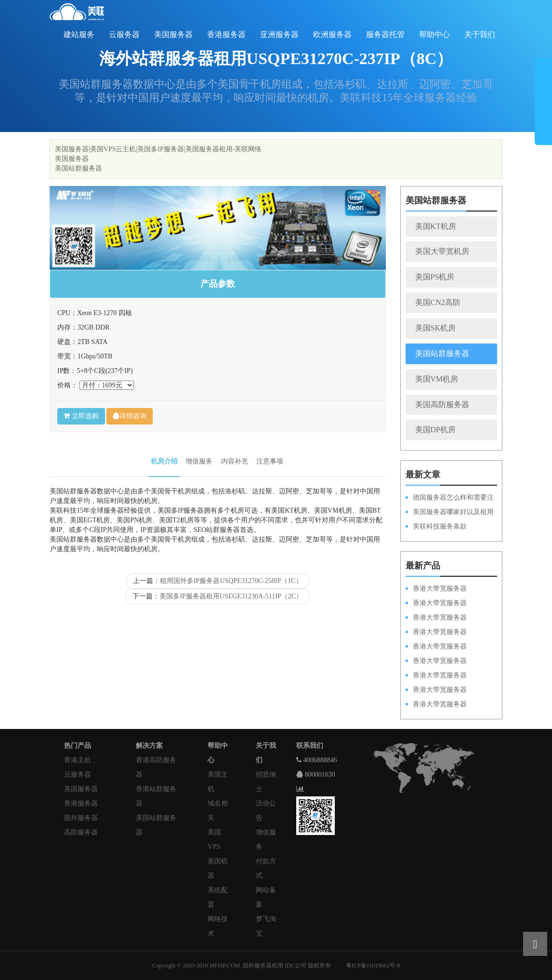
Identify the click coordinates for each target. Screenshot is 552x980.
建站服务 (79, 34)
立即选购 (81, 416)
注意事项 (270, 461)
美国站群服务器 (79, 168)
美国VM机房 (437, 379)
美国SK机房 (435, 328)
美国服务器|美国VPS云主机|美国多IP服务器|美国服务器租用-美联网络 (158, 149)
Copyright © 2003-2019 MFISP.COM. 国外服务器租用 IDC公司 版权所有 (242, 966)
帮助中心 (434, 34)
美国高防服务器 (442, 404)
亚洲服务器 (279, 34)
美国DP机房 (435, 430)
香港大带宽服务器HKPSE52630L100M (436, 618)
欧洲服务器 (332, 34)
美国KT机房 (436, 226)
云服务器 (124, 34)
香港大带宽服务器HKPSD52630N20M (436, 705)
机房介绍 (164, 461)
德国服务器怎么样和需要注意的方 (450, 498)
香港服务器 (226, 34)
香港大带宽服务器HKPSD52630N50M (436, 647)
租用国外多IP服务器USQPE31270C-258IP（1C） (231, 581)
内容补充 (235, 461)
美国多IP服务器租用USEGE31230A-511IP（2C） (231, 596)
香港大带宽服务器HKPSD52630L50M (436, 662)
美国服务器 (173, 34)
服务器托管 (385, 34)
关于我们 (480, 34)
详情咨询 (130, 416)
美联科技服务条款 (440, 526)
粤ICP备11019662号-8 (373, 966)
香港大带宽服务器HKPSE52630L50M (436, 676)
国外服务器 (81, 818)
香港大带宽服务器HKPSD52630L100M (436, 604)
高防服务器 (81, 832)
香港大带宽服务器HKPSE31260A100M (436, 633)
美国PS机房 (435, 277)
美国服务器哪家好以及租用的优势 (450, 513)
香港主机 (78, 760)
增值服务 (199, 461)
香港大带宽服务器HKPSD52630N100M (436, 589)
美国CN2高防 (438, 302)
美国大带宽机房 (442, 251)
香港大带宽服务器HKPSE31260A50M (436, 690)
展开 (543, 105)
